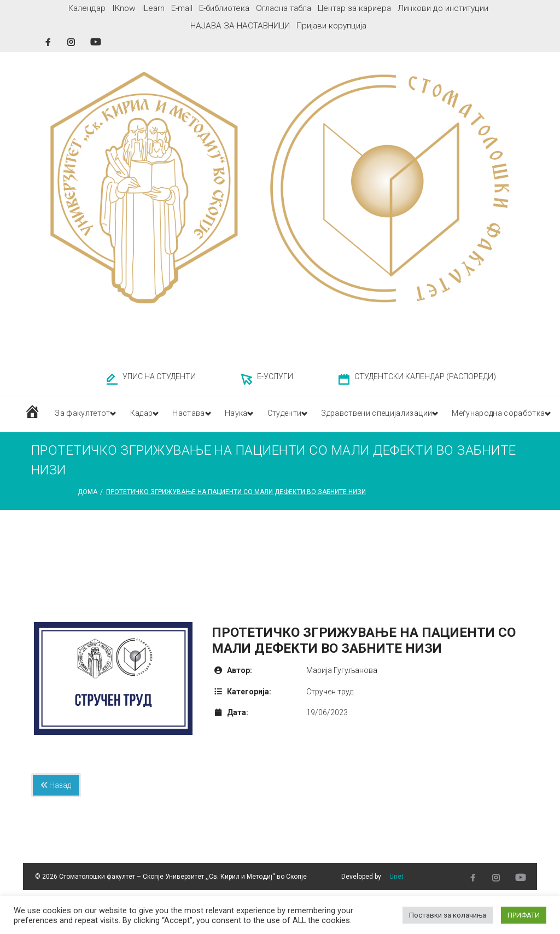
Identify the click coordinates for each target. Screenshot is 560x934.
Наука (250, 414)
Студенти (303, 414)
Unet (396, 877)
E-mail (182, 8)
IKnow (124, 8)
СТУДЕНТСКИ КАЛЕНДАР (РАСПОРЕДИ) (425, 376)
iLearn (153, 8)
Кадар (147, 414)
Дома (87, 492)
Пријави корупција (331, 26)
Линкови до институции (443, 8)
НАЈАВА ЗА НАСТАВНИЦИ (240, 26)
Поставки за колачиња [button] (448, 915)
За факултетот (83, 414)
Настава (199, 414)
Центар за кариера (354, 8)
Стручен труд (330, 692)
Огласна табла (284, 8)
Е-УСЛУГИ (275, 376)
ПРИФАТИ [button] (524, 915)
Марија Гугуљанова (342, 670)
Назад (56, 785)
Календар (87, 8)
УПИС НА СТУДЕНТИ (159, 376)
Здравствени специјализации (404, 414)
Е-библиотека (224, 8)
